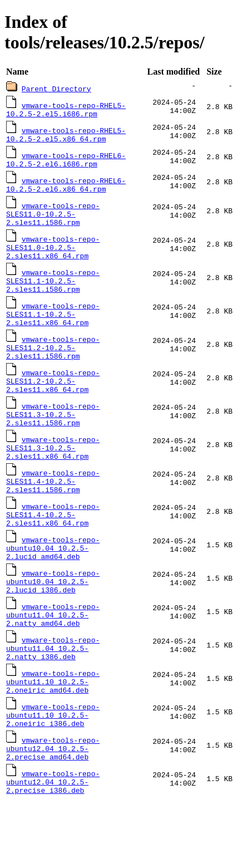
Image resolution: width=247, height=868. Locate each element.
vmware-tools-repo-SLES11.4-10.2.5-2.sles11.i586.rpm (53, 516)
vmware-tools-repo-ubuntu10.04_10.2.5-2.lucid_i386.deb (53, 626)
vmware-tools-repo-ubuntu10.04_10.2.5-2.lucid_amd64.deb (53, 590)
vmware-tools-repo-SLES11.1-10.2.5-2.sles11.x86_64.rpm (53, 332)
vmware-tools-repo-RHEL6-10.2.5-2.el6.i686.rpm (66, 164)
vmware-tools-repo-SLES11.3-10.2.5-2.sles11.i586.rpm (53, 443)
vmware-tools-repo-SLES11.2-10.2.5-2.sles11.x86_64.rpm (53, 406)
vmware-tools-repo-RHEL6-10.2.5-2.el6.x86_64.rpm (66, 190)
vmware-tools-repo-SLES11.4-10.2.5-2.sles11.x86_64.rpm (53, 553)
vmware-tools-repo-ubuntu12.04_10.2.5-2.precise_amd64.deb (53, 810)
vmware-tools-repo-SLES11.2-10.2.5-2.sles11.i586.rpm (53, 369)
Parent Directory (56, 89)
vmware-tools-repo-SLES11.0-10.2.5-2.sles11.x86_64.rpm (53, 259)
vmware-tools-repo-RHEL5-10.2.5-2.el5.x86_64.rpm (66, 137)
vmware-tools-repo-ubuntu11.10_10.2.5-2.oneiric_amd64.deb (53, 737)
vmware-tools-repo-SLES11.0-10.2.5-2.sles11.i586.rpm (53, 222)
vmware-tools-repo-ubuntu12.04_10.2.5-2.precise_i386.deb (53, 847)
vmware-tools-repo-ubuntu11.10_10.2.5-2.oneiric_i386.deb (53, 773)
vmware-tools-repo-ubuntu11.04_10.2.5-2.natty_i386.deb (53, 700)
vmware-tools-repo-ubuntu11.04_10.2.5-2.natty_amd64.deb (53, 663)
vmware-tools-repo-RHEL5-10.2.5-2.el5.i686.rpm (66, 110)
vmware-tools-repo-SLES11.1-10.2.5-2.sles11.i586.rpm (53, 296)
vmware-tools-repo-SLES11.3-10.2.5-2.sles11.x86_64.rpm (53, 479)
